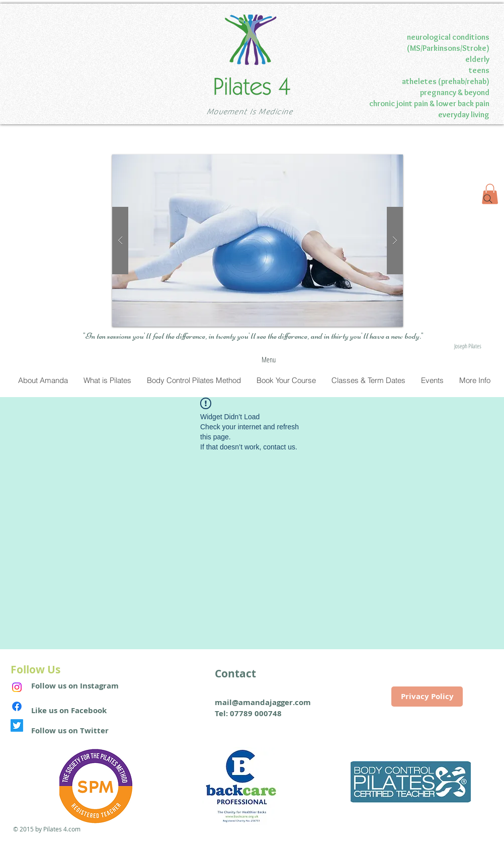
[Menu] (269, 360)
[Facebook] (17, 706)
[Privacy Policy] (427, 697)
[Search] (488, 199)
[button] (258, 241)
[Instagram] (17, 687)
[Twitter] (17, 725)
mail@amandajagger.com (263, 702)
